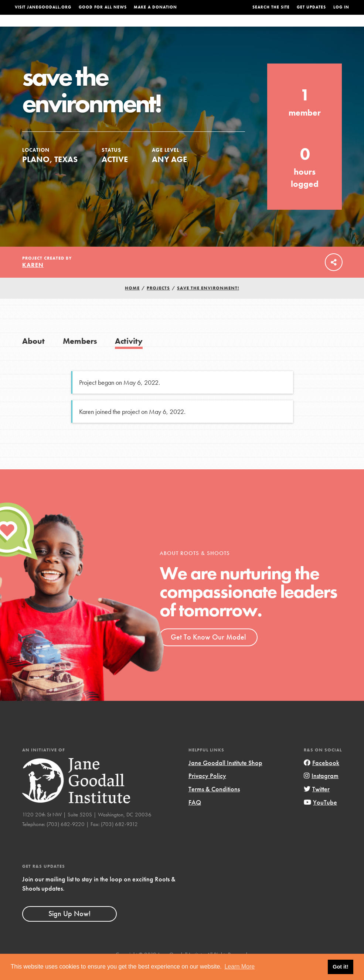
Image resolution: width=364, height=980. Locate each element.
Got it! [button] (340, 967)
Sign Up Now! (69, 928)
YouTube (320, 817)
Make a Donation (155, 7)
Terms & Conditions (214, 804)
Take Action (327, 28)
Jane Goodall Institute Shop (225, 777)
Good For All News (103, 7)
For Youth (144, 28)
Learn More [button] (239, 967)
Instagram (321, 790)
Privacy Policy (207, 790)
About (115, 28)
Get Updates (311, 7)
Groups (288, 28)
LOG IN (341, 7)
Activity (129, 356)
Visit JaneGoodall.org (43, 7)
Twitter (317, 804)
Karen (33, 280)
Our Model (227, 28)
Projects (260, 28)
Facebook (322, 777)
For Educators (185, 28)
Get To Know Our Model (208, 652)
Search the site (271, 7)
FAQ (195, 817)
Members (80, 356)
